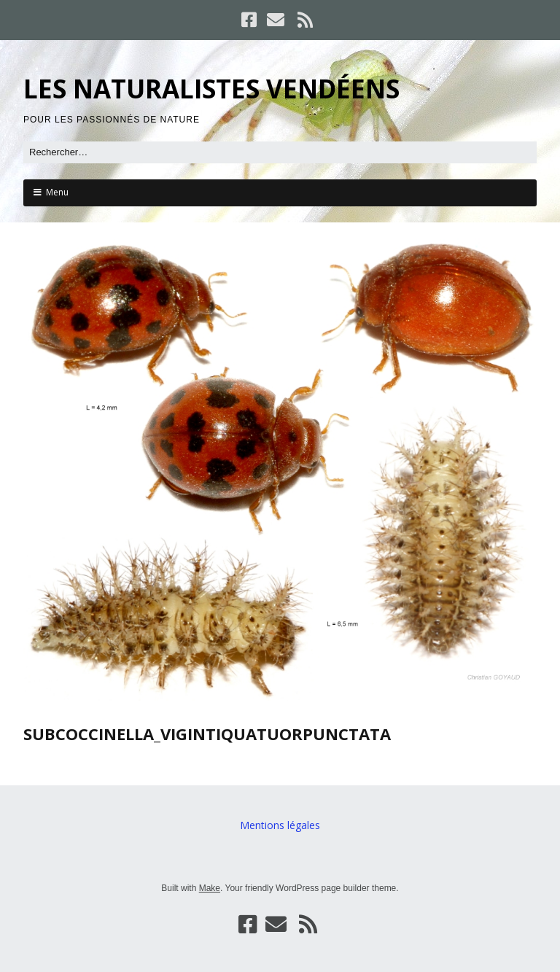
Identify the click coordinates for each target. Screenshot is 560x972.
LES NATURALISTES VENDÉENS (211, 89)
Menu (57, 192)
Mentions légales (280, 825)
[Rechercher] (280, 152)
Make (210, 888)
